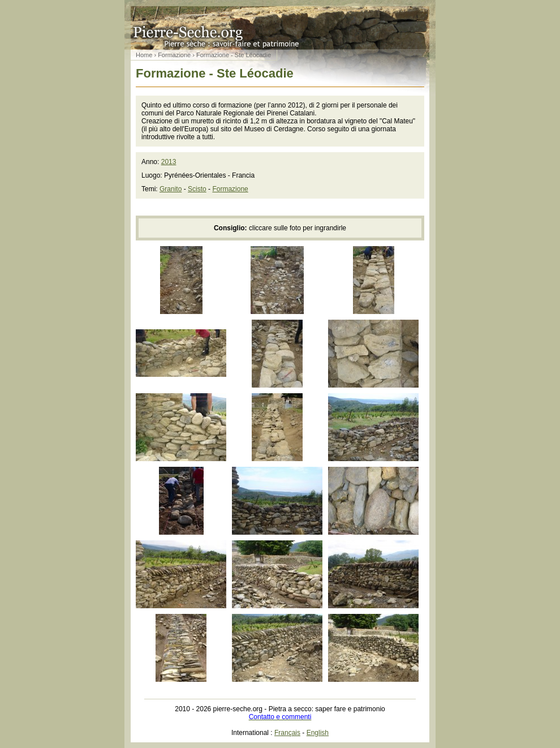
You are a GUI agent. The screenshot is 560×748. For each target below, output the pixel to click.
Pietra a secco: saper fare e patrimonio (280, 25)
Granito (171, 189)
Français (287, 733)
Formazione (174, 55)
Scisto (197, 189)
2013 (169, 162)
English (318, 733)
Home (144, 55)
